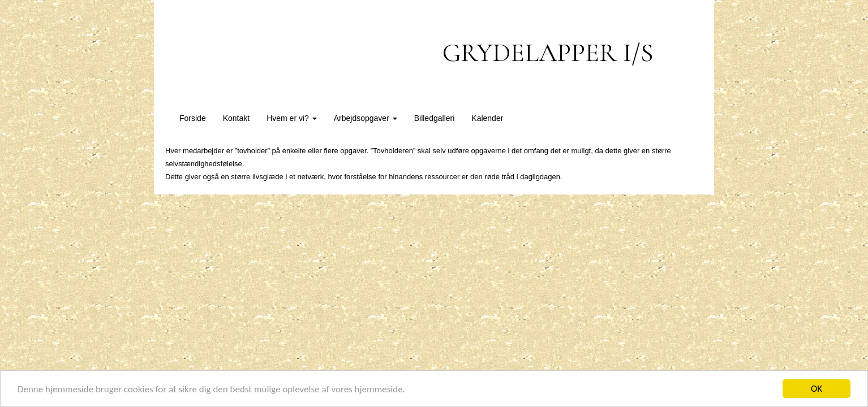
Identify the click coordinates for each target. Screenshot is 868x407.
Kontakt (236, 118)
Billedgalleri (435, 118)
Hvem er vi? (292, 118)
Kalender (487, 118)
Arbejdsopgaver (366, 118)
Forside (193, 118)
